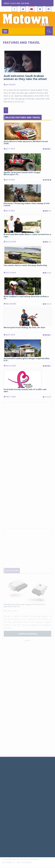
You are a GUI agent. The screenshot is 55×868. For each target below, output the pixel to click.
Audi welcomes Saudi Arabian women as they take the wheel (25, 77)
